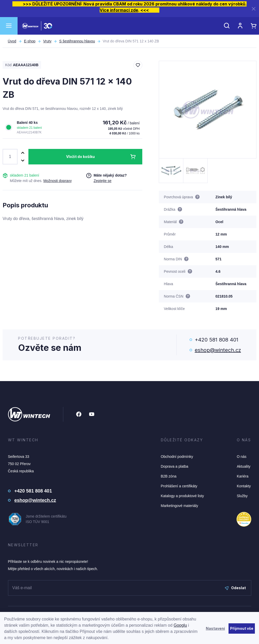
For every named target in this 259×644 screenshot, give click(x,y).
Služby (242, 496)
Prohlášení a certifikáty (179, 486)
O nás (242, 457)
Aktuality (244, 466)
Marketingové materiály (180, 506)
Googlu (180, 625)
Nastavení (215, 628)
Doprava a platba (175, 466)
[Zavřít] (254, 9)
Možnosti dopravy (58, 181)
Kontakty (244, 486)
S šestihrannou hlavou (77, 41)
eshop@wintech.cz (218, 350)
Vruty (47, 41)
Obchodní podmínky (177, 457)
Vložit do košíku (80, 157)
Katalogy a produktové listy (182, 496)
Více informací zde (119, 10)
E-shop (30, 41)
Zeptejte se (102, 181)
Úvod (12, 41)
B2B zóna (169, 476)
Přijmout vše (242, 628)
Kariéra (243, 476)
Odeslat (235, 588)
